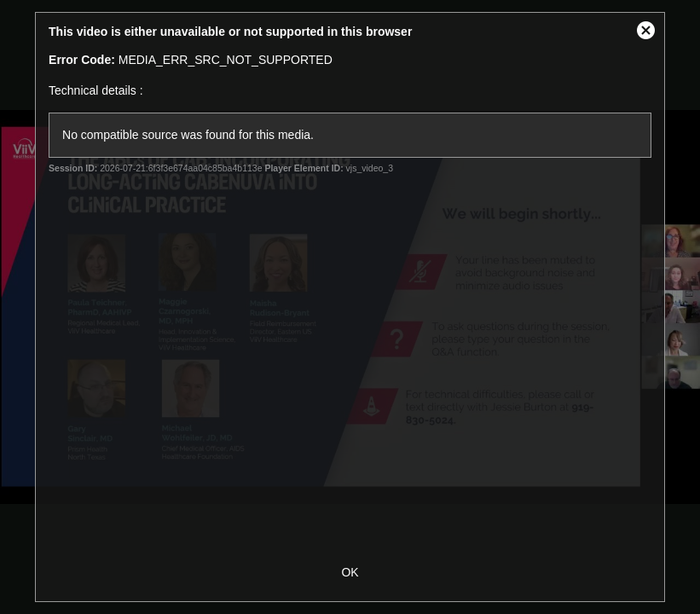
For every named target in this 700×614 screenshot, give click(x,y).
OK (350, 572)
